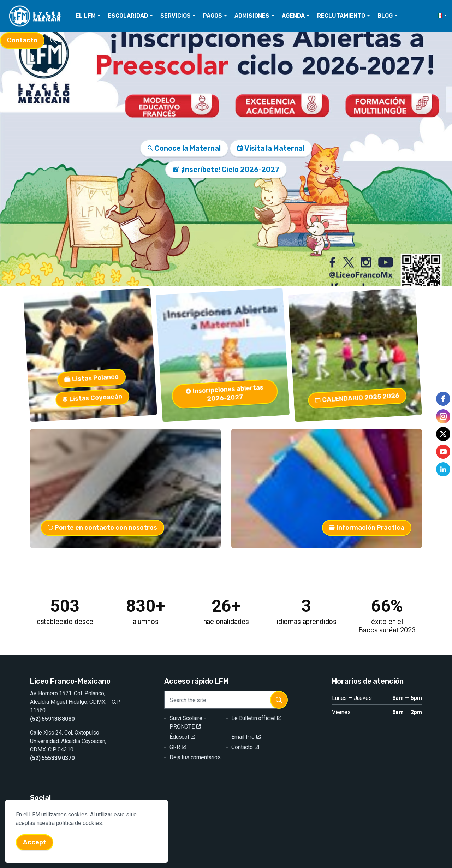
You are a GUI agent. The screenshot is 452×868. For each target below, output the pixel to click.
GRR (178, 747)
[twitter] (443, 434)
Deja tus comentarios (195, 757)
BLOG (385, 16)
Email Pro (246, 737)
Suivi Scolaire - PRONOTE (188, 722)
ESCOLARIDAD (128, 16)
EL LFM (86, 16)
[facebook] (443, 399)
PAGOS (213, 16)
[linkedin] (443, 469)
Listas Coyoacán (80, 389)
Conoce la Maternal (184, 148)
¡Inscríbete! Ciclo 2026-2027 (226, 170)
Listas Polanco (68, 374)
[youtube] (443, 452)
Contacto (22, 40)
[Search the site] (226, 700)
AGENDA (293, 16)
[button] (279, 700)
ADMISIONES (252, 16)
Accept (35, 850)
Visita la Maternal (271, 148)
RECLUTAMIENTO (341, 16)
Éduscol (182, 737)
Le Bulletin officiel (256, 718)
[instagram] (443, 416)
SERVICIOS (176, 16)
